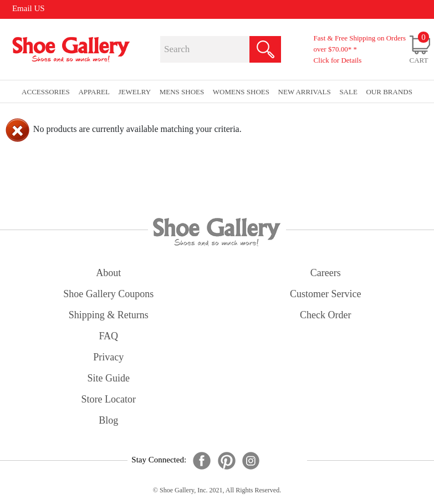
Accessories (46, 92)
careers (326, 273)
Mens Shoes (182, 92)
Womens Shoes (241, 92)
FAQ (108, 336)
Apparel (94, 92)
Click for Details (338, 60)
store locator (109, 399)
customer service (325, 294)
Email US (29, 8)
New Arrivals (305, 92)
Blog (108, 420)
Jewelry (135, 92)
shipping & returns (109, 315)
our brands (389, 92)
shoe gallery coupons (108, 294)
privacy (108, 357)
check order (325, 315)
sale (348, 92)
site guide (109, 378)
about (108, 273)
